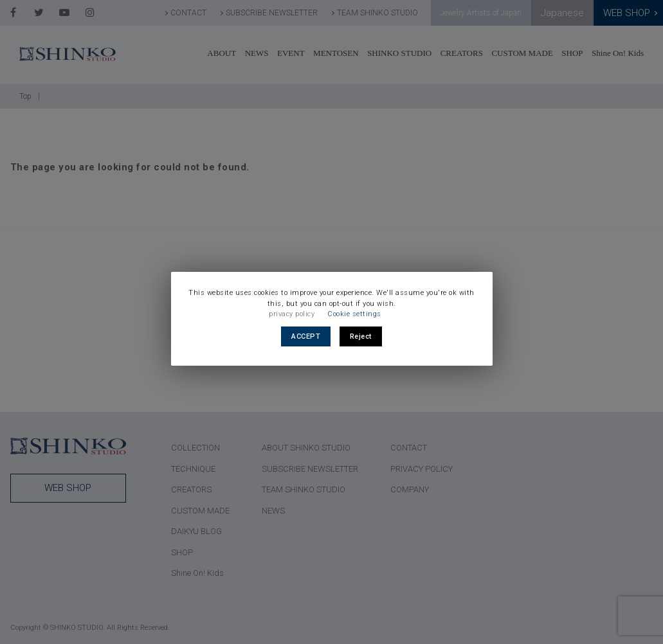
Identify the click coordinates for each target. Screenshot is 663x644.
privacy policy (292, 314)
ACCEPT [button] (306, 336)
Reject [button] (361, 336)
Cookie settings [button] (354, 314)
